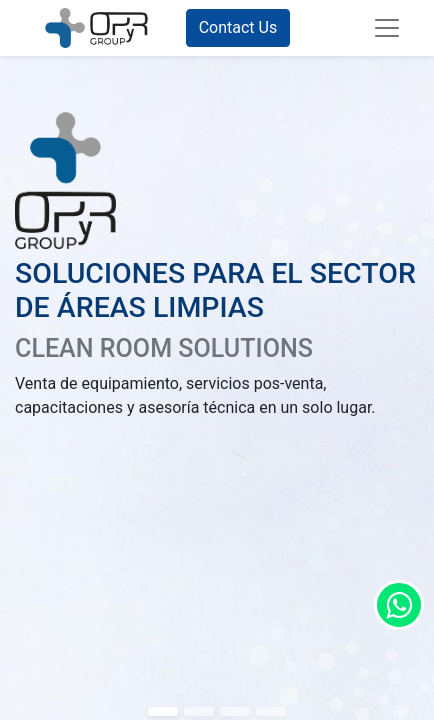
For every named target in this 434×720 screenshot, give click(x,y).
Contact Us (238, 27)
